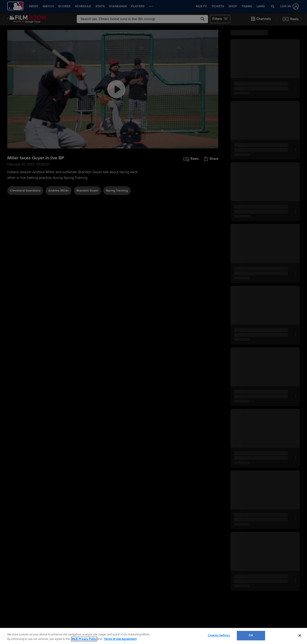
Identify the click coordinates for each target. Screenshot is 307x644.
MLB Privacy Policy (84, 639)
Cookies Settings (219, 635)
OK (251, 635)
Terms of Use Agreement (120, 639)
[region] (153, 636)
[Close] (300, 635)
